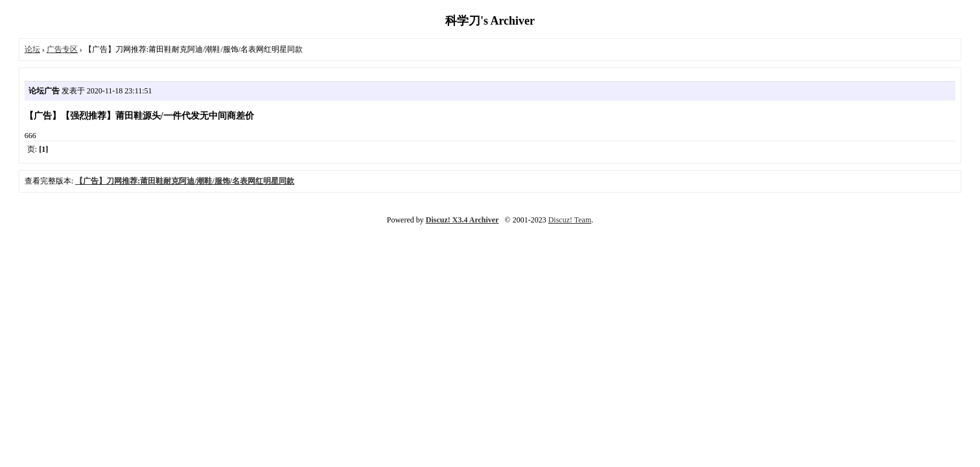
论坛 (32, 49)
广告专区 (62, 49)
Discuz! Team (570, 220)
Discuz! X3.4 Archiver (462, 220)
